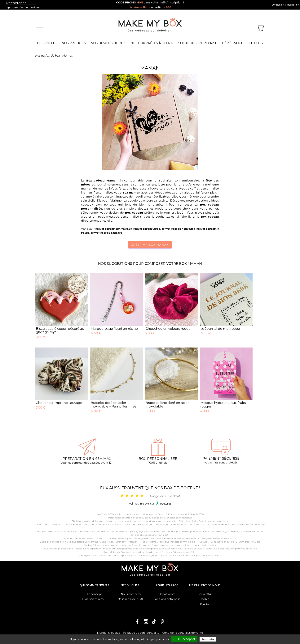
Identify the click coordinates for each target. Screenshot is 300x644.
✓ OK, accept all (184, 639)
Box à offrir (205, 594)
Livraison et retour (94, 599)
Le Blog (256, 43)
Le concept (47, 43)
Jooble (205, 599)
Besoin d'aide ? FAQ (131, 599)
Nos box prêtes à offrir (152, 43)
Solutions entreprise (198, 43)
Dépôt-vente (233, 43)
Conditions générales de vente (183, 633)
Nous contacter (131, 594)
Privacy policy (225, 639)
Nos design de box (48, 56)
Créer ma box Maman (150, 245)
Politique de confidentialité (141, 633)
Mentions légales (108, 633)
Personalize (208, 639)
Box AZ (205, 604)
